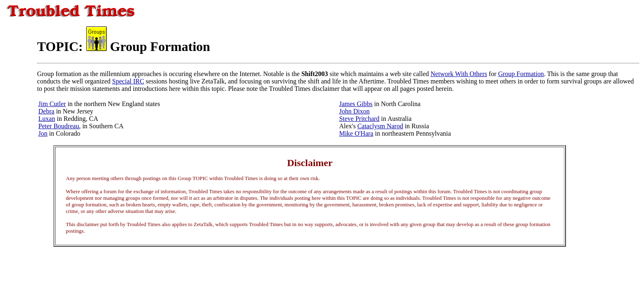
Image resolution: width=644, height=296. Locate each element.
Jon (43, 133)
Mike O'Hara (356, 133)
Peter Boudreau (59, 126)
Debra (46, 111)
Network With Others (459, 74)
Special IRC (128, 81)
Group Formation (521, 74)
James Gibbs (356, 104)
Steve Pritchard (359, 119)
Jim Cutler (52, 104)
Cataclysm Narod (380, 126)
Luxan (47, 119)
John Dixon (354, 111)
